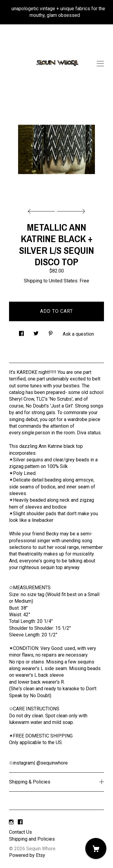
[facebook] (20, 822)
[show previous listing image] (43, 210)
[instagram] (11, 822)
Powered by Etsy (27, 855)
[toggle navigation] (100, 64)
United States (63, 281)
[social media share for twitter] (36, 332)
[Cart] (96, 848)
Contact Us (20, 832)
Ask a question (78, 334)
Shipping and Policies (32, 839)
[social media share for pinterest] (51, 332)
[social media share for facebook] (21, 332)
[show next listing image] (70, 210)
